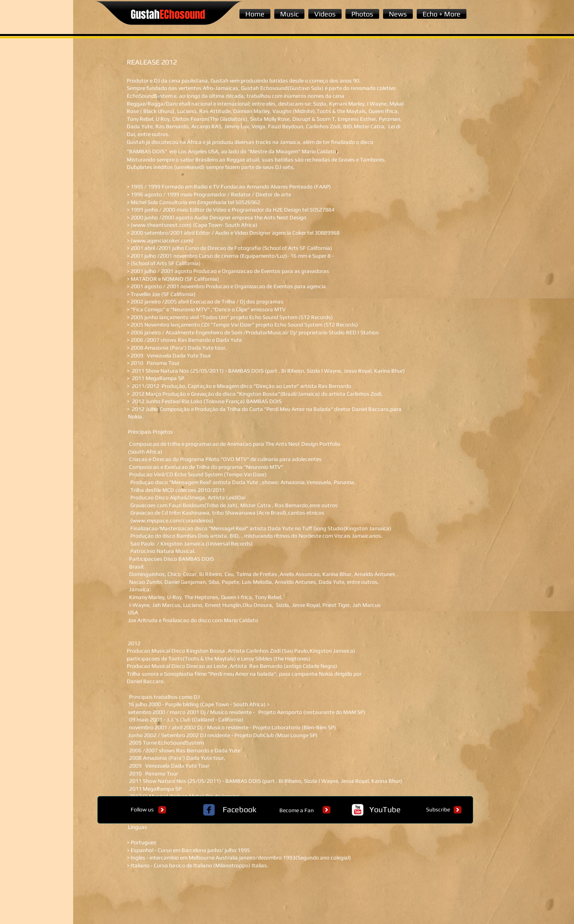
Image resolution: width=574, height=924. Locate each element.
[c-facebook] (209, 810)
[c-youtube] (358, 810)
